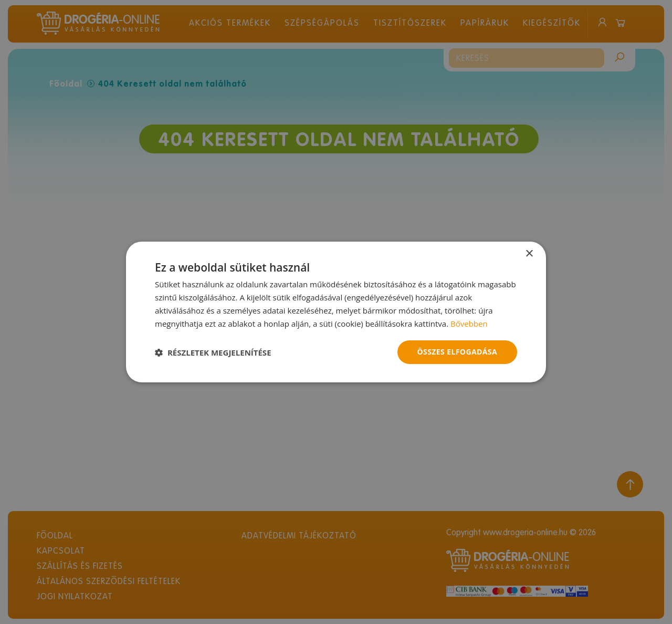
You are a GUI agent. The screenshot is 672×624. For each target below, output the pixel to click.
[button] (213, 352)
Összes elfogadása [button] (457, 352)
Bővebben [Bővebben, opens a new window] (469, 324)
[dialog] (336, 312)
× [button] (529, 254)
